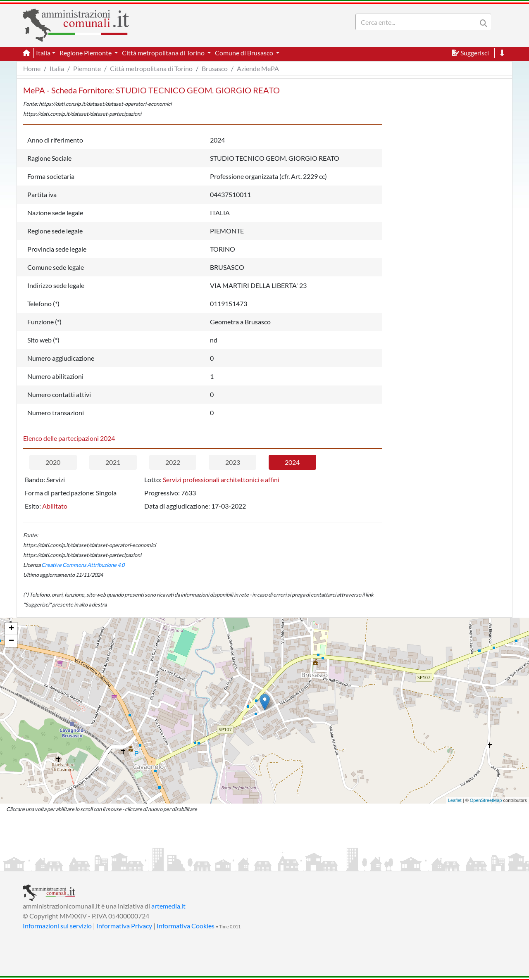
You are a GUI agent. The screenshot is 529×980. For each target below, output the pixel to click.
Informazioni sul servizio (57, 926)
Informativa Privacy (124, 926)
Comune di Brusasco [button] (245, 53)
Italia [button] (43, 53)
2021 (113, 462)
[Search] (418, 22)
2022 (173, 462)
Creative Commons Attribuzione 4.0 (83, 565)
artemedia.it (168, 906)
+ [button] (11, 629)
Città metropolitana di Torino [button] (164, 53)
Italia (57, 68)
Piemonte (87, 68)
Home (32, 68)
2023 (233, 462)
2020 (53, 462)
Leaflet (455, 800)
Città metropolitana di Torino (151, 68)
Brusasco (215, 68)
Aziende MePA (258, 68)
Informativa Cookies (186, 926)
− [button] (11, 641)
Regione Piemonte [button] (86, 53)
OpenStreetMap (486, 800)
